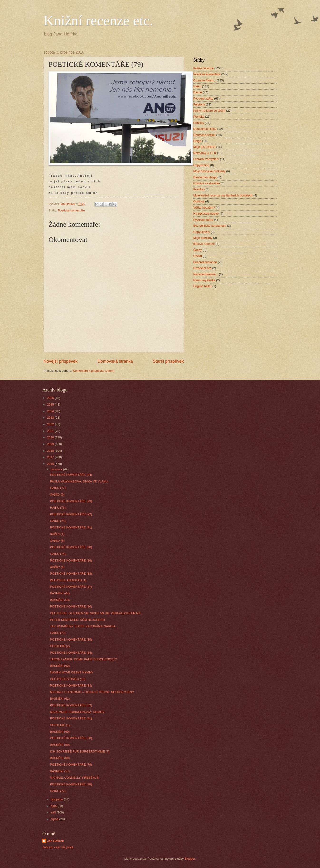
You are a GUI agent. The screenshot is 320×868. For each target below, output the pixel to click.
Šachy (198, 250)
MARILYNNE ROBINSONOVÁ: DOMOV (77, 712)
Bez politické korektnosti (210, 226)
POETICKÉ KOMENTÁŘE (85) (71, 640)
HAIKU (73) (58, 633)
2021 (51, 431)
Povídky (199, 117)
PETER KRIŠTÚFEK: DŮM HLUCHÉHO (77, 620)
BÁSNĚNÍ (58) (60, 758)
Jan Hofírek (55, 841)
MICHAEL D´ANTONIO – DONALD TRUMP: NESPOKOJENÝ (92, 692)
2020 (51, 437)
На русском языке (206, 213)
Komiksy (199, 189)
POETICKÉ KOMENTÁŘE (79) (71, 765)
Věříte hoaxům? (204, 208)
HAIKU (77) (58, 488)
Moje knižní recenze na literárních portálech (223, 195)
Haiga (197, 141)
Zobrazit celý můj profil (58, 847)
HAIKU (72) (58, 791)
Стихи (198, 256)
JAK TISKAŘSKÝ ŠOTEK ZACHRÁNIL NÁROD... (84, 626)
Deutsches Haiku (205, 129)
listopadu (57, 799)
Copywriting (201, 165)
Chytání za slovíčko (207, 183)
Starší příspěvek (168, 361)
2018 (51, 451)
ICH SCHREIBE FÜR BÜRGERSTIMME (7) (80, 751)
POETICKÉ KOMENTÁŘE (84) (71, 653)
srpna (55, 819)
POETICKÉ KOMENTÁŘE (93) (71, 501)
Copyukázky (202, 232)
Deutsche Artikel (204, 135)
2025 (51, 404)
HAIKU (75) (58, 521)
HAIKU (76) (58, 508)
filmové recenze (204, 244)
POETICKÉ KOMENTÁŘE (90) (71, 547)
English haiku (202, 286)
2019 (51, 444)
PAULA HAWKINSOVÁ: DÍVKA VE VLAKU (79, 481)
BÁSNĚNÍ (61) (60, 699)
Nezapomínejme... (206, 274)
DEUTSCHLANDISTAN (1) (68, 580)
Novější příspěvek (61, 361)
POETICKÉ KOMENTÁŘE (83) (71, 685)
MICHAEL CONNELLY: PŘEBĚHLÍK (75, 778)
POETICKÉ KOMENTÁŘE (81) (71, 718)
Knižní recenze (203, 68)
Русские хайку (203, 98)
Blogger (190, 859)
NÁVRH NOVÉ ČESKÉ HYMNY (72, 672)
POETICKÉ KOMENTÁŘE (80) (71, 738)
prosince (57, 469)
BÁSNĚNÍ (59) (60, 745)
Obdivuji (199, 201)
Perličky (199, 123)
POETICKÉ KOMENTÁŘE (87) (71, 587)
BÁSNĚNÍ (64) (60, 593)
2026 (51, 398)
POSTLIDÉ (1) (60, 725)
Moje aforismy (203, 238)
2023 (51, 418)
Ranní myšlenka (204, 280)
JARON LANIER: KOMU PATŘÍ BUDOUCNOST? (83, 659)
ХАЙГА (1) (57, 534)
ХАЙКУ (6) (57, 494)
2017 (51, 457)
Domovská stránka (115, 361)
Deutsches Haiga (205, 177)
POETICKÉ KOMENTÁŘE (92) (71, 514)
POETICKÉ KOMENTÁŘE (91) (71, 527)
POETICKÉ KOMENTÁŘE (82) (71, 705)
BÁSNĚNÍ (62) (60, 666)
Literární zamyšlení (206, 159)
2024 (51, 411)
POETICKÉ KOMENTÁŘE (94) (71, 475)
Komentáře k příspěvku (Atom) (94, 371)
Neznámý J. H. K (205, 153)
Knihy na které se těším (209, 111)
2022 (51, 424)
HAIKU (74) (58, 554)
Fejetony (199, 104)
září (54, 812)
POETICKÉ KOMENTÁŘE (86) (71, 606)
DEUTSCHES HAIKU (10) (68, 679)
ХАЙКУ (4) (57, 567)
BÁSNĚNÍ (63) (60, 600)
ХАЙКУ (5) (57, 541)
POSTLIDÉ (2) (60, 646)
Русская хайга (203, 220)
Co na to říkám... (205, 80)
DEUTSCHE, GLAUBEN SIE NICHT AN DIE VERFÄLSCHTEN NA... (96, 613)
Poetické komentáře (71, 210)
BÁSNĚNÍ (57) (60, 771)
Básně (198, 92)
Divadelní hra (202, 268)
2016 (51, 464)
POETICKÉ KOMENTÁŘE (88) (71, 574)
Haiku (197, 86)
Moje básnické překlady (209, 171)
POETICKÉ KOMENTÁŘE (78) (71, 784)
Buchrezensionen (205, 262)
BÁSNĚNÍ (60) (60, 732)
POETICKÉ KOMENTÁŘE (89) (71, 560)
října (54, 806)
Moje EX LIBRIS (204, 147)
